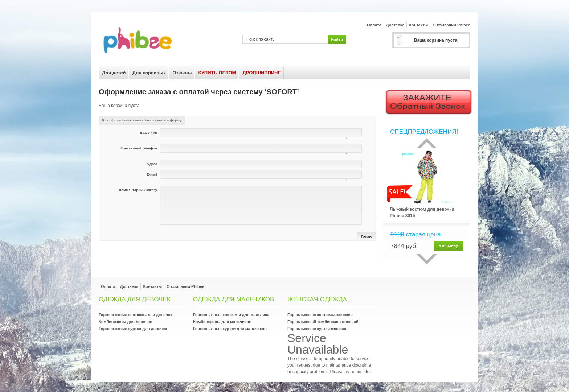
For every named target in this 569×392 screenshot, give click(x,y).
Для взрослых (149, 73)
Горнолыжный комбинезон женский (323, 322)
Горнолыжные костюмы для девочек (136, 315)
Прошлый (427, 143)
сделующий (427, 259)
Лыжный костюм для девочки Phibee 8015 (422, 212)
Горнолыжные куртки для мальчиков (230, 329)
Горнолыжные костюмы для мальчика (231, 315)
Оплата (374, 25)
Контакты (418, 25)
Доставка (395, 25)
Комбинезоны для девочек (125, 322)
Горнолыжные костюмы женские (320, 315)
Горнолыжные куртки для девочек (133, 329)
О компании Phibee (451, 25)
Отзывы (182, 73)
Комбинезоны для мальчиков (222, 322)
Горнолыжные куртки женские (317, 329)
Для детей (114, 73)
